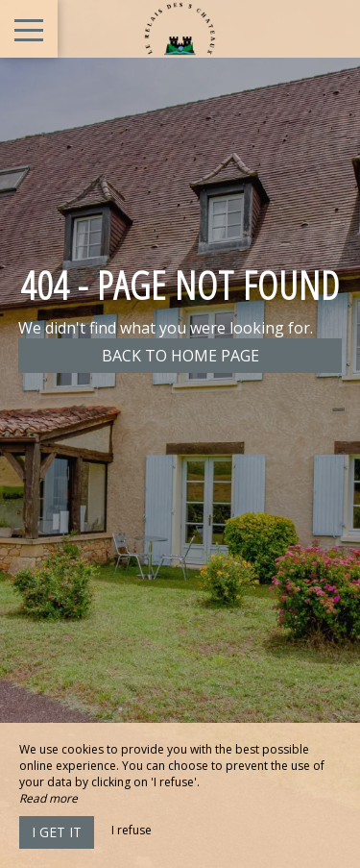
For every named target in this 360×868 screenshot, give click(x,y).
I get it (57, 832)
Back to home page (180, 356)
